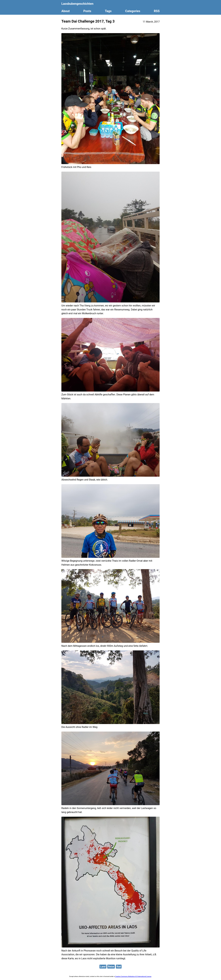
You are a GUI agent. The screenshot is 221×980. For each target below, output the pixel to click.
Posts (87, 11)
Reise (111, 967)
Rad (119, 967)
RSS (157, 11)
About (66, 11)
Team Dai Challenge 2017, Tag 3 (88, 21)
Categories (133, 11)
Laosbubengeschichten (77, 4)
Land (103, 967)
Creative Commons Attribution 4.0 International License (133, 976)
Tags (108, 11)
